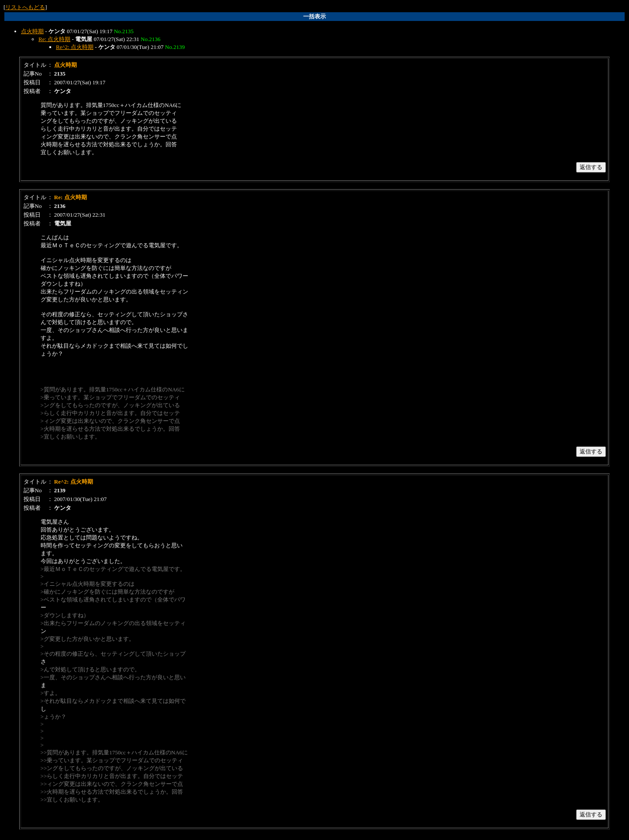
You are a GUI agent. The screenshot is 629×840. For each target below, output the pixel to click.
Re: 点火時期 (54, 39)
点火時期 (32, 31)
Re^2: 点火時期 (75, 47)
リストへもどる (25, 7)
